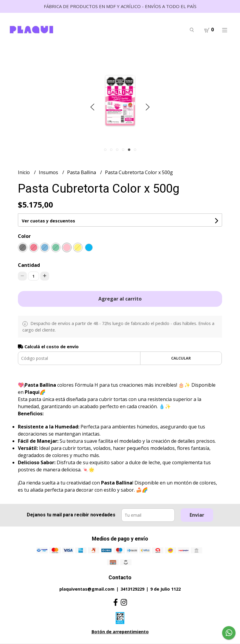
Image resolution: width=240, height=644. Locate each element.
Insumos (49, 172)
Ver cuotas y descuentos (48, 221)
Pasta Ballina (82, 172)
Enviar (197, 515)
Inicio (24, 172)
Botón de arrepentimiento (120, 632)
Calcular (181, 358)
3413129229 (132, 589)
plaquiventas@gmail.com (87, 589)
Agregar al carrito (120, 299)
